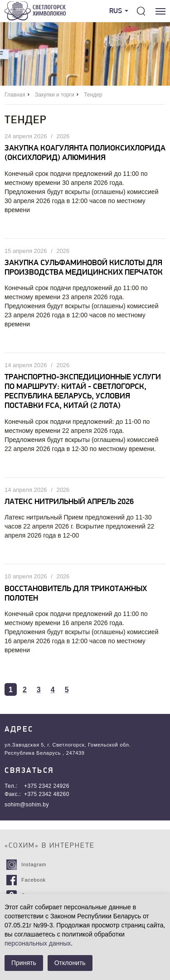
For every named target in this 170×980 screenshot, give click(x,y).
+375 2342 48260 (47, 794)
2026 (63, 136)
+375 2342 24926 (47, 786)
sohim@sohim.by (27, 805)
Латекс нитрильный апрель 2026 (69, 502)
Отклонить (70, 963)
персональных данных (38, 943)
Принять (24, 963)
